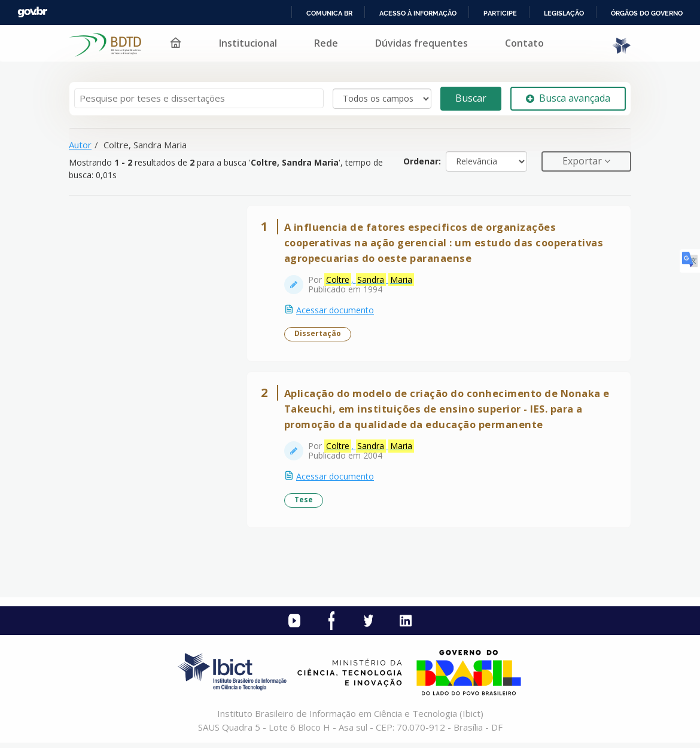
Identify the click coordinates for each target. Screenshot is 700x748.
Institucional (248, 43)
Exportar (583, 161)
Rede (326, 43)
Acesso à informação (418, 13)
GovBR (32, 12)
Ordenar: (422, 161)
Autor (80, 145)
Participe (500, 13)
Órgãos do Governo (647, 13)
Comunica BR (329, 13)
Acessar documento (336, 311)
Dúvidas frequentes (421, 43)
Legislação (564, 13)
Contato (524, 43)
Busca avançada (568, 98)
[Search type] (382, 99)
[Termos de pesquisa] (199, 98)
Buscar (471, 98)
